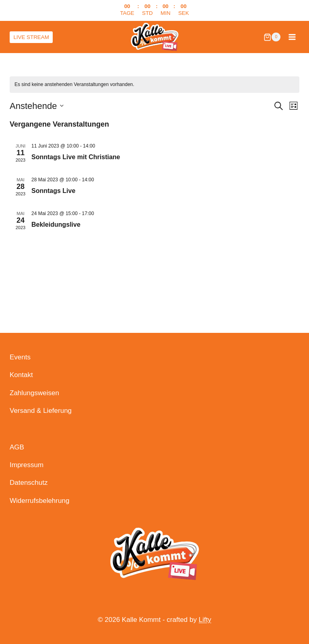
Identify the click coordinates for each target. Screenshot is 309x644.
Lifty (205, 620)
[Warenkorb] (272, 37)
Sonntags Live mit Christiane (76, 157)
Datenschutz (29, 483)
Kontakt (21, 375)
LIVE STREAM (32, 37)
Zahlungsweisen (34, 393)
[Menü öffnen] (292, 37)
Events (20, 357)
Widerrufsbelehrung (39, 501)
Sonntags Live (53, 191)
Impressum (27, 465)
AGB (17, 447)
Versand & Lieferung (41, 411)
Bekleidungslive (56, 225)
